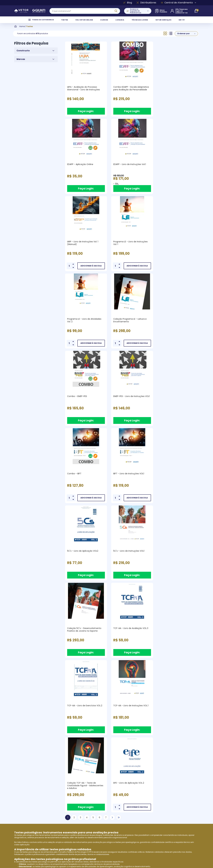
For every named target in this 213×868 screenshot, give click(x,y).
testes (42, 732)
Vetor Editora (23, 613)
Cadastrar (187, 760)
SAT (16, 666)
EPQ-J (17, 662)
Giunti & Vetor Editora (33, 795)
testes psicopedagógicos (127, 613)
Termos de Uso (74, 790)
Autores (25, 819)
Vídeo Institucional (31, 800)
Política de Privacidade (79, 795)
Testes (30, 29)
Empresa (26, 790)
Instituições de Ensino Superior (38, 824)
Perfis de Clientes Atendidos (37, 814)
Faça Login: (86, 114)
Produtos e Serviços (32, 810)
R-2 (16, 679)
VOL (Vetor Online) (103, 708)
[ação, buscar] (116, 11)
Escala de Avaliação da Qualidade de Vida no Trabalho (40, 691)
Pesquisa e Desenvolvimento (37, 805)
